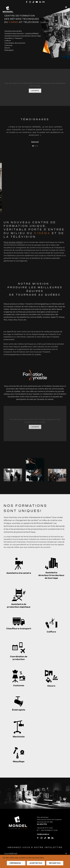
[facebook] (39, 838)
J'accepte (35, 92)
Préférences (16, 863)
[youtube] (50, 838)
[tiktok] (47, 838)
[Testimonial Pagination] (33, 148)
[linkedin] (54, 838)
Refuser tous (55, 863)
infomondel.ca (45, 834)
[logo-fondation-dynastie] (35, 371)
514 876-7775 (44, 824)
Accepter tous (36, 863)
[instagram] (43, 838)
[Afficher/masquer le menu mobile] (66, 7)
